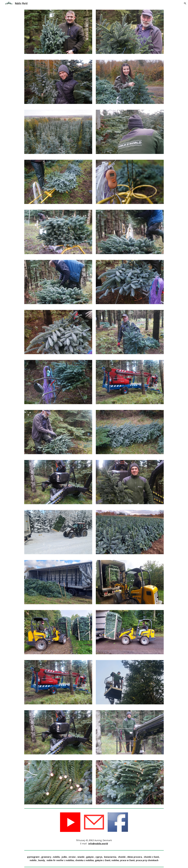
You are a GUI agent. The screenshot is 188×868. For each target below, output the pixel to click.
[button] (185, 3)
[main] (94, 842)
